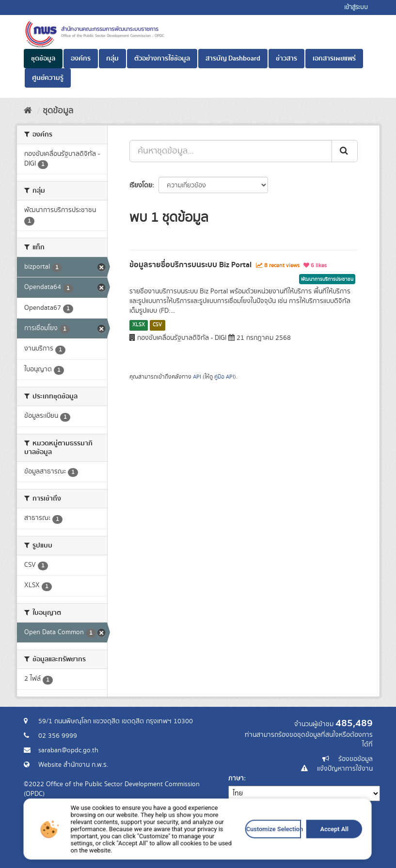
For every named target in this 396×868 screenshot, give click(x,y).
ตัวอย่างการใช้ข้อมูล (162, 59)
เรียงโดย (141, 185)
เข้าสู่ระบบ (356, 8)
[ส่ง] (345, 151)
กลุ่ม (112, 59)
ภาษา (236, 778)
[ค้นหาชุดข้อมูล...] (231, 151)
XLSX (139, 325)
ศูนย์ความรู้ (48, 78)
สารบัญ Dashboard (233, 59)
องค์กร (81, 59)
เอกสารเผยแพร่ (334, 59)
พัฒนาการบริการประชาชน (327, 279)
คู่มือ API (224, 377)
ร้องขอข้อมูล (356, 759)
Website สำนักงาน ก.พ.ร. (73, 765)
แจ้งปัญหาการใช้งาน (345, 769)
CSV (157, 325)
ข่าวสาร (286, 59)
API (197, 377)
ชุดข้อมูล (43, 59)
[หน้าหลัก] (28, 111)
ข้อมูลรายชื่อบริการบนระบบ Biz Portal (190, 265)
